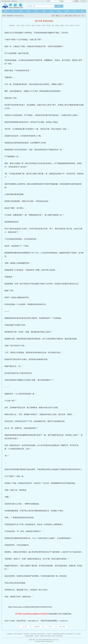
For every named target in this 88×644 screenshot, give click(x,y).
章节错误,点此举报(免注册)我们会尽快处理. (32, 614)
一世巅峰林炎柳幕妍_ (29, 636)
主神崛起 (57, 25)
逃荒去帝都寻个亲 (70, 634)
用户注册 (83, 1)
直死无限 (38, 25)
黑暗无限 (49, 25)
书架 (82, 11)
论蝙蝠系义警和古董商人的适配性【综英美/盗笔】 (52, 636)
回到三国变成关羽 (18, 634)
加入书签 (62, 627)
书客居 (13, 6)
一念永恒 (18, 25)
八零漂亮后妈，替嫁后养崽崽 (30, 634)
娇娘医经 (37, 636)
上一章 (24, 627)
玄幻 (13, 11)
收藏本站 (14, 1)
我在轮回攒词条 (41, 634)
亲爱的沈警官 (10, 16)
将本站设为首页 (6, 1)
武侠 (21, 11)
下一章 (50, 627)
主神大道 (78, 25)
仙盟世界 (33, 25)
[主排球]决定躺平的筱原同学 (59, 634)
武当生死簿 (78, 634)
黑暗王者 (72, 25)
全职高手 (23, 25)
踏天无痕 (28, 25)
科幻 (52, 11)
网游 (44, 11)
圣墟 (53, 25)
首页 (6, 11)
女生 (59, 11)
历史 (36, 11)
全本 (75, 11)
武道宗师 (43, 25)
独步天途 (67, 25)
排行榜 (67, 11)
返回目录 (37, 627)
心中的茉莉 (48, 634)
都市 (29, 11)
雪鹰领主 (62, 25)
